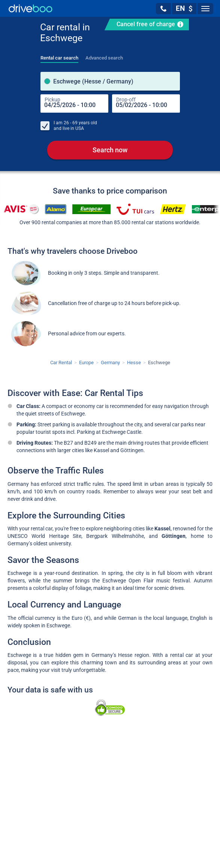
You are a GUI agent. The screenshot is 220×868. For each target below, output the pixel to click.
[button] (163, 9)
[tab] (59, 56)
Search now (110, 150)
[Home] (31, 8)
